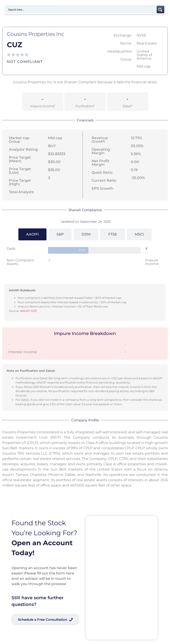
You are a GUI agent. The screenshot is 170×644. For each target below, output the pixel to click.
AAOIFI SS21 (29, 311)
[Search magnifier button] (160, 10)
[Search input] (81, 10)
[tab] (32, 234)
